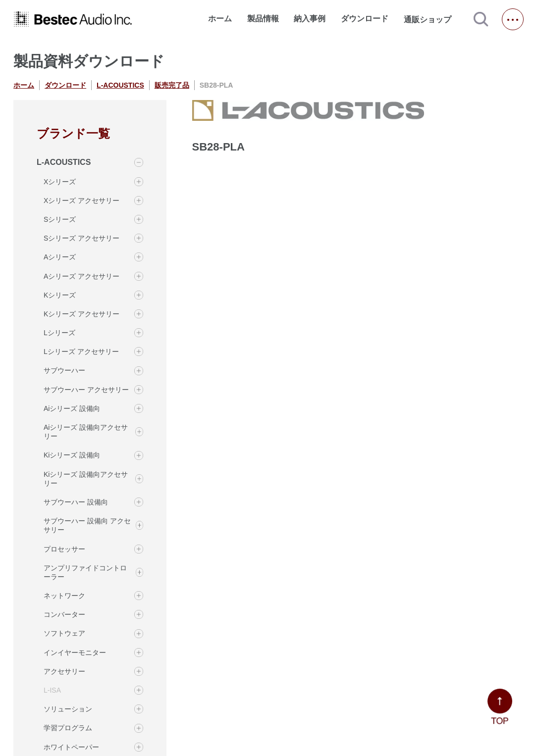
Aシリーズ (60, 257)
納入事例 (310, 19)
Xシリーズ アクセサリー (81, 201)
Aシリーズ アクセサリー (81, 276)
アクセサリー (64, 671)
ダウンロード (365, 19)
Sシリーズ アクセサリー (81, 238)
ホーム (220, 19)
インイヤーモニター (75, 653)
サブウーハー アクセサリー (86, 390)
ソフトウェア (64, 633)
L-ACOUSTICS (120, 85)
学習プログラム (68, 728)
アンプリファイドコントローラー (85, 572)
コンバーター (64, 614)
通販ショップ (432, 19)
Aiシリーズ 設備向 (72, 408)
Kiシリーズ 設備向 (72, 455)
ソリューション (68, 709)
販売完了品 (172, 85)
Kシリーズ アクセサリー (81, 314)
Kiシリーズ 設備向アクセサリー (86, 479)
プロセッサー (64, 549)
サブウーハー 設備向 (76, 502)
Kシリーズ (60, 295)
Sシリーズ (60, 219)
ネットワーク (64, 596)
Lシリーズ (59, 333)
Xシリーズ (60, 182)
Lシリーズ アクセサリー (81, 352)
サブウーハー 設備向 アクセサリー (87, 525)
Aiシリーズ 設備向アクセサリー (86, 432)
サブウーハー (64, 370)
